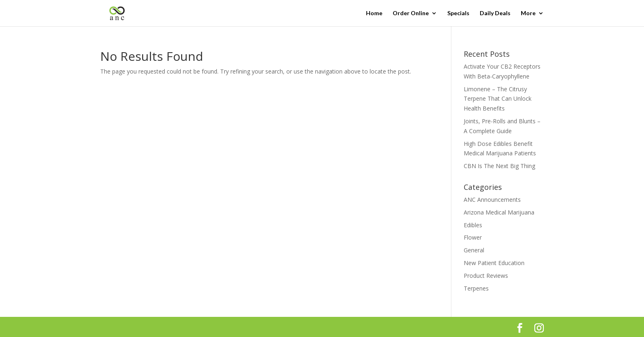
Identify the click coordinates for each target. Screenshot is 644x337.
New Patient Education (494, 263)
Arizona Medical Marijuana (499, 212)
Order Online (411, 13)
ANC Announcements (492, 200)
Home (374, 13)
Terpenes (476, 288)
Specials (458, 13)
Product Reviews (486, 276)
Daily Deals (495, 13)
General (474, 250)
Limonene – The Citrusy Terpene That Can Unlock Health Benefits (498, 99)
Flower (473, 237)
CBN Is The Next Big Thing (499, 166)
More (528, 13)
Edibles (473, 225)
